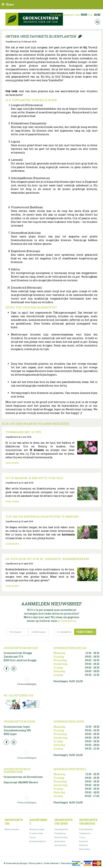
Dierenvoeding (61, 837)
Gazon (33, 837)
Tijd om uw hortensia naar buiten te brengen (42, 516)
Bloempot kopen (37, 829)
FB (6, 669)
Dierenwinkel (61, 845)
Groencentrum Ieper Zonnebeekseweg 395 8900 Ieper (17, 730)
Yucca (82, 837)
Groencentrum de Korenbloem (23, 777)
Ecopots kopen (36, 833)
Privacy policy (35, 863)
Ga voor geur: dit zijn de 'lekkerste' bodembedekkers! (47, 559)
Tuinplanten (60, 833)
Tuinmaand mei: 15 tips (23, 432)
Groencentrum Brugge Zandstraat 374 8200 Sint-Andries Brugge (20, 657)
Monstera (84, 845)
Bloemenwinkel (12, 829)
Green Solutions (51, 863)
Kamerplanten (61, 829)
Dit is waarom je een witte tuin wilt (34, 478)
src (98, 22)
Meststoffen (60, 841)
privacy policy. (67, 621)
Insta (14, 669)
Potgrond (83, 841)
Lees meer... (13, 463)
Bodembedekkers (38, 841)
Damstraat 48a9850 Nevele (21, 782)
